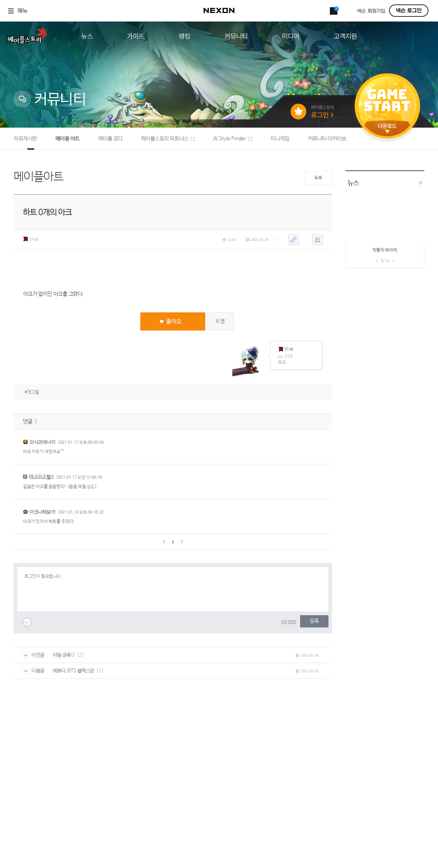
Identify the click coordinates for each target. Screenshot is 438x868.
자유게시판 (25, 139)
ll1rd (30, 239)
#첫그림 (32, 392)
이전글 (34, 655)
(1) (100, 671)
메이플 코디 (110, 139)
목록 (318, 178)
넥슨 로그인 (409, 11)
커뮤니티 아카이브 (327, 139)
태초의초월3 (41, 477)
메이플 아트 (68, 139)
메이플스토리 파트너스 (168, 139)
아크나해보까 (42, 512)
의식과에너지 (42, 442)
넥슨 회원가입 (371, 11)
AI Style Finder (233, 139)
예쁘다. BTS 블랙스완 (74, 671)
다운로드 (387, 128)
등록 (314, 621)
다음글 (34, 671)
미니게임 (280, 139)
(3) (80, 655)
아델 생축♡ (64, 655)
